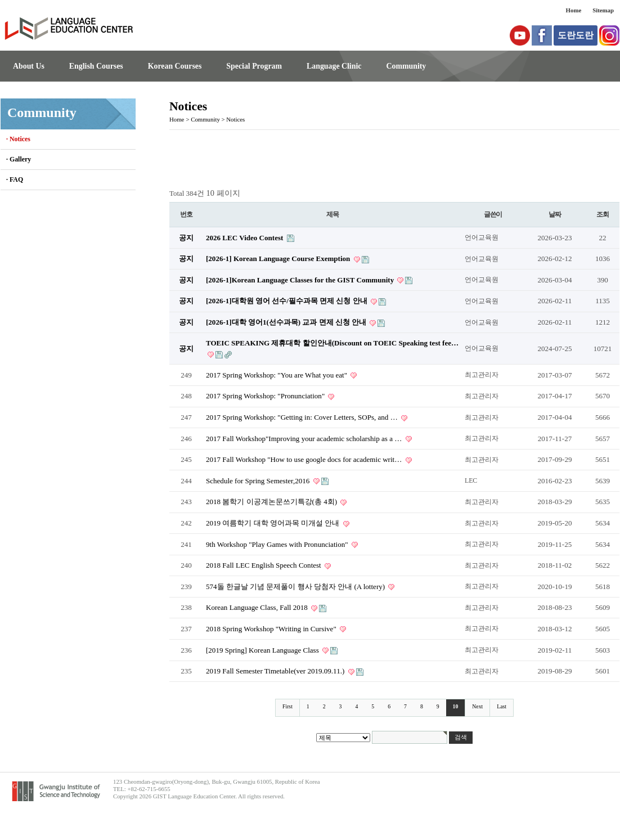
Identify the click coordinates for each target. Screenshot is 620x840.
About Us (29, 66)
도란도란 (576, 35)
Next (477, 706)
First (287, 706)
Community (406, 66)
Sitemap (603, 10)
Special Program (254, 66)
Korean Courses (175, 66)
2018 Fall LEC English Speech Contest (264, 565)
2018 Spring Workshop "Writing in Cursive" (272, 629)
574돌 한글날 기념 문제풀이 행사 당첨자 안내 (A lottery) (296, 587)
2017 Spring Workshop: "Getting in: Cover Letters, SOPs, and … (303, 417)
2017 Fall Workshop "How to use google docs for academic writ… (305, 459)
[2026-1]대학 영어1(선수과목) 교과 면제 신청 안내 (287, 322)
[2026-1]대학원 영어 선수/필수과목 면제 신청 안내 (287, 301)
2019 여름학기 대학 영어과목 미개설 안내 (274, 523)
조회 (603, 214)
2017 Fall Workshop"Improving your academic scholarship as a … (305, 439)
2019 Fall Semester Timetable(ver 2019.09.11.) (276, 671)
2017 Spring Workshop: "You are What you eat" (277, 375)
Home (574, 10)
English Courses (96, 66)
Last (502, 706)
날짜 (555, 214)
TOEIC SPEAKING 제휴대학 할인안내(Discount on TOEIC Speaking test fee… (332, 343)
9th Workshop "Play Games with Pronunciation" (278, 544)
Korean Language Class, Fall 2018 (258, 607)
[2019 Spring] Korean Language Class (263, 650)
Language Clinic (334, 66)
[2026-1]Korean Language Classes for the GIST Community (301, 280)
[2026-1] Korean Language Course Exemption (279, 259)
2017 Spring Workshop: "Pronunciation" (266, 396)
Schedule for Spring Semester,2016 (259, 481)
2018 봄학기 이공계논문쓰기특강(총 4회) (272, 502)
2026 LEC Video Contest (246, 238)
